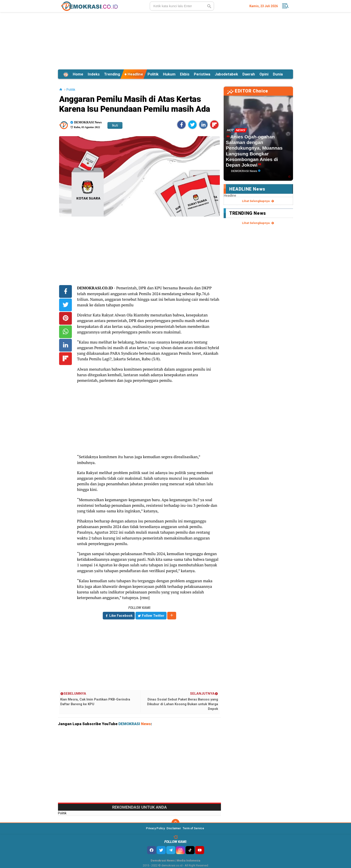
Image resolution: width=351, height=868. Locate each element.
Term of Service (193, 828)
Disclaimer (174, 828)
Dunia (278, 74)
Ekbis (185, 74)
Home (78, 74)
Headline (134, 74)
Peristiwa (202, 74)
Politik (153, 74)
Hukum (169, 74)
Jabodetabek (226, 74)
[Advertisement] (175, 40)
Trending (112, 74)
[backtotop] (175, 823)
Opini (264, 74)
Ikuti (115, 125)
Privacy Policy (155, 828)
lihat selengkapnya (258, 201)
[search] (182, 6)
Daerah (249, 74)
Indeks (94, 74)
